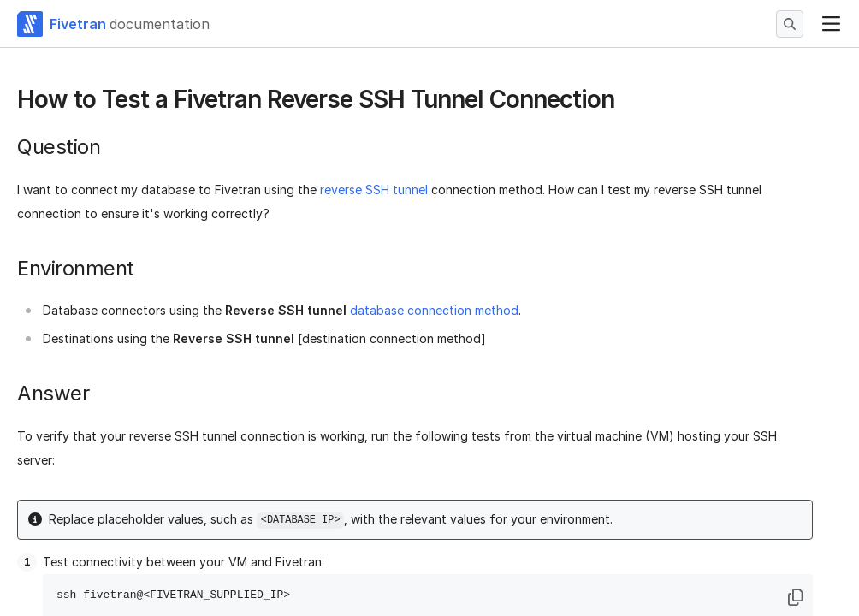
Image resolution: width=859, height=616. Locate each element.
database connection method (434, 310)
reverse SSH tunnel (374, 190)
